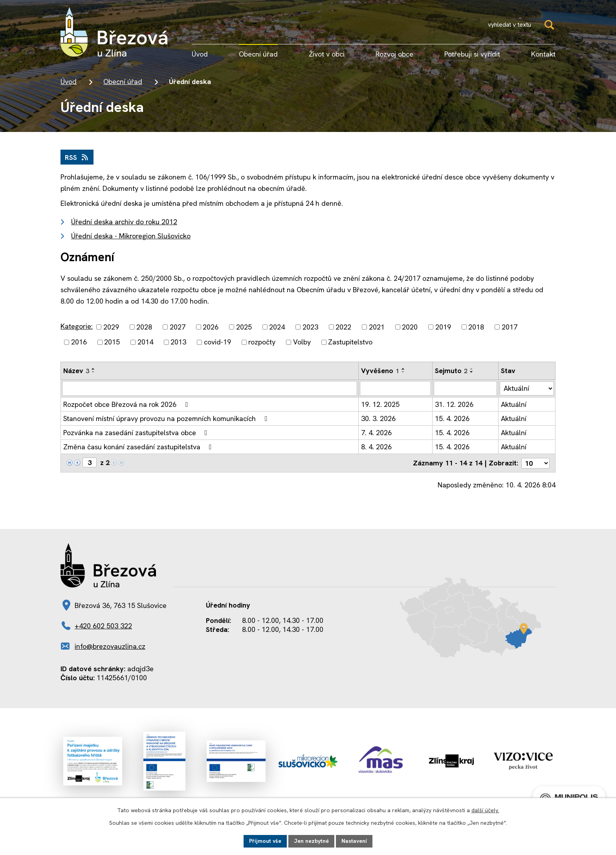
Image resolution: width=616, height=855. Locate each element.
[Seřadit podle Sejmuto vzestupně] (472, 369)
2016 (79, 342)
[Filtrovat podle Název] (210, 388)
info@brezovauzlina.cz (110, 646)
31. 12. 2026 (454, 404)
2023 (310, 327)
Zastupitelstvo (350, 342)
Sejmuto (451, 371)
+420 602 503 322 (103, 625)
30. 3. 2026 (378, 418)
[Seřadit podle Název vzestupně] (93, 369)
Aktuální (514, 404)
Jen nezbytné (311, 841)
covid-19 (217, 342)
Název (76, 371)
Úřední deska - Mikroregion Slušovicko (131, 236)
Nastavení (354, 841)
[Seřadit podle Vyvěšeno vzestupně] (403, 369)
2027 (178, 327)
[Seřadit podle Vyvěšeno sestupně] (403, 372)
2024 (277, 327)
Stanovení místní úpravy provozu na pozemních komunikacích (167, 418)
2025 (244, 327)
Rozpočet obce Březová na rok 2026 (127, 404)
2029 (111, 327)
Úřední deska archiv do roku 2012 (124, 222)
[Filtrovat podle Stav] (527, 388)
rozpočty (262, 342)
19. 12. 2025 (380, 404)
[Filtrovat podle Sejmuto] (466, 388)
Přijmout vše (265, 841)
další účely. (485, 810)
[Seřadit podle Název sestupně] (93, 372)
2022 (343, 327)
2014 (145, 342)
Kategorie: (77, 326)
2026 (211, 327)
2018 (476, 327)
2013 (178, 342)
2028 (144, 327)
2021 (377, 327)
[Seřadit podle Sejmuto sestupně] (472, 372)
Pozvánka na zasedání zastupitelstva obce (137, 433)
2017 (510, 327)
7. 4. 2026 (376, 433)
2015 (112, 342)
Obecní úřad (123, 81)
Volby (302, 342)
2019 (443, 327)
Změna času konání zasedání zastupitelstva (139, 447)
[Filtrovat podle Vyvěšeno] (395, 388)
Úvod (69, 81)
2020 (410, 327)
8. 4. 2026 (376, 447)
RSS (77, 157)
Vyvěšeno (380, 371)
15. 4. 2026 (452, 418)
